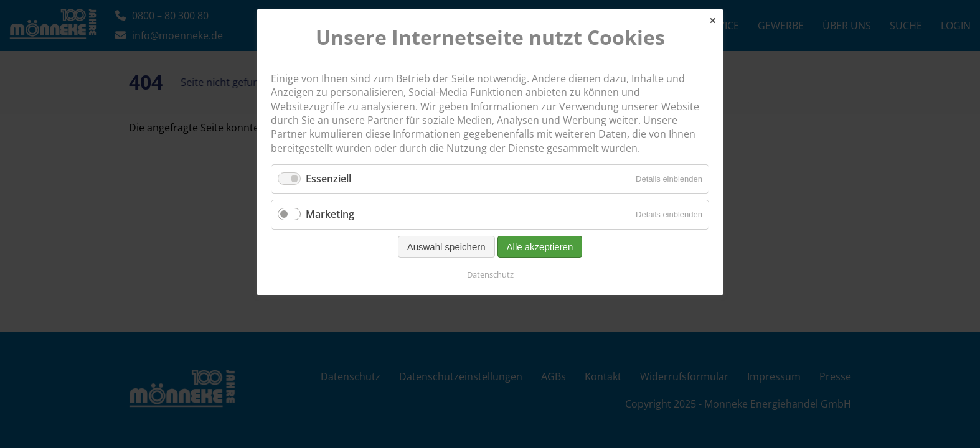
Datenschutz (490, 274)
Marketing (330, 214)
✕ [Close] (713, 21)
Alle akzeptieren (540, 247)
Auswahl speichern (446, 247)
